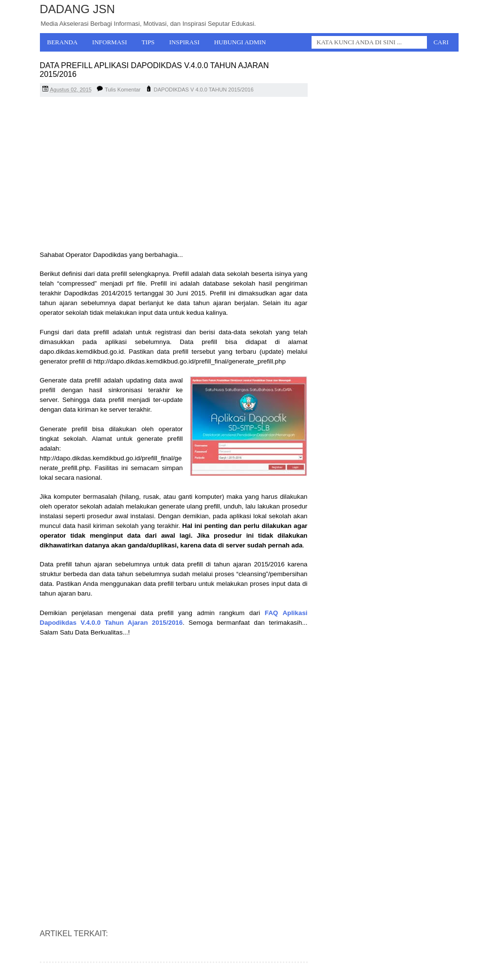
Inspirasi (184, 42)
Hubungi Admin (240, 42)
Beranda (63, 42)
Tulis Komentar (123, 90)
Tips (148, 42)
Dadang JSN (78, 9)
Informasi (110, 42)
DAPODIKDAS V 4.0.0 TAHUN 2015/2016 (204, 90)
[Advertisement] (174, 175)
